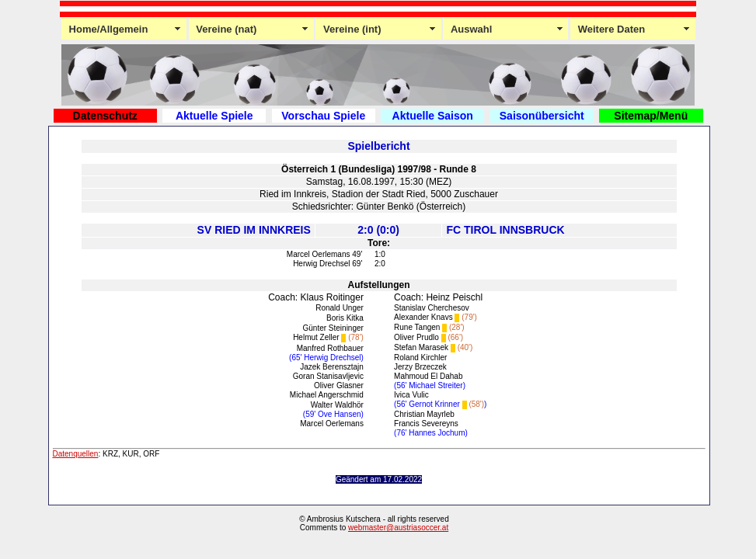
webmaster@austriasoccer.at (398, 528)
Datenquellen (76, 454)
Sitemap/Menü (651, 116)
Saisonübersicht (542, 116)
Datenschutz (105, 116)
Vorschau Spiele (323, 116)
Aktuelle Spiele (214, 116)
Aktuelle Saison (433, 116)
